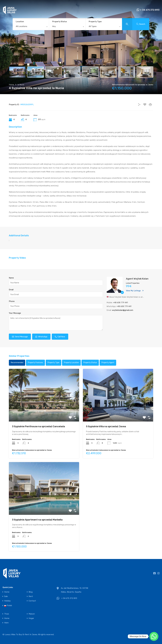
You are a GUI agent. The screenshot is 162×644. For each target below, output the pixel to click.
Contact (32, 601)
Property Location (71, 363)
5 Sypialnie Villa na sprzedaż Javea (106, 426)
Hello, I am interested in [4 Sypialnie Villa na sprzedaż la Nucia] (56, 323)
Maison (32, 614)
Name (11, 278)
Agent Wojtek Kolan (137, 279)
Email (11, 290)
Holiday (7, 601)
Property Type (95, 22)
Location (20, 22)
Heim (6, 623)
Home (11, 85)
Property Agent (108, 363)
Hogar (31, 618)
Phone (12, 301)
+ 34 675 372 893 (150, 10)
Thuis (7, 614)
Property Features (35, 363)
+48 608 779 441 (120, 303)
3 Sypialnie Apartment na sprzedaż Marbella (37, 520)
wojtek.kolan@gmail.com (123, 310)
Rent (31, 596)
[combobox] (31, 27)
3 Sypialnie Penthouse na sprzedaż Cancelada (38, 426)
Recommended (17, 363)
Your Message (15, 313)
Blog (31, 592)
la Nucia (21, 85)
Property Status (60, 22)
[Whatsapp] (154, 636)
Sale (6, 596)
